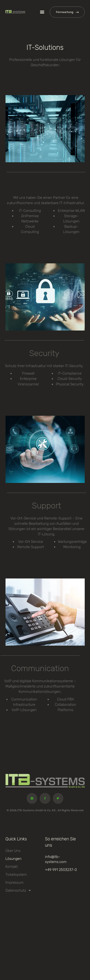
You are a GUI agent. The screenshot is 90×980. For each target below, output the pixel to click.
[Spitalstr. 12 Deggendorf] (45, 942)
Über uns (13, 851)
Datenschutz (18, 891)
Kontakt (12, 867)
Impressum (15, 883)
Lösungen (14, 859)
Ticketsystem (16, 875)
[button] (42, 12)
